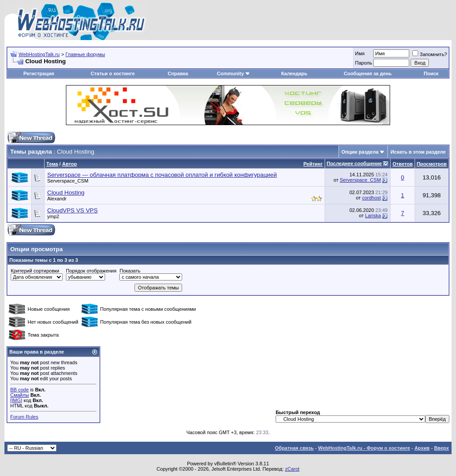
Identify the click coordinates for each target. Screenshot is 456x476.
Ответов (402, 164)
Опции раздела (360, 152)
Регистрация (39, 73)
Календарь (294, 73)
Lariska (373, 216)
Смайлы (20, 395)
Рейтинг (313, 164)
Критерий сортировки (35, 271)
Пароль (363, 63)
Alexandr (57, 199)
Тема (52, 164)
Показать (130, 271)
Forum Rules (24, 417)
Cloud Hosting (66, 193)
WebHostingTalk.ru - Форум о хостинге (364, 448)
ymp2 (53, 216)
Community (234, 73)
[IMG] (16, 400)
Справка (178, 73)
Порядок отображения (91, 271)
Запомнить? (430, 54)
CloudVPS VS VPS (72, 210)
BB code (20, 390)
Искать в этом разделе (418, 152)
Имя (360, 53)
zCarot (292, 469)
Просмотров (432, 164)
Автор (69, 164)
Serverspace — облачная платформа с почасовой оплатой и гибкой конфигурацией (162, 175)
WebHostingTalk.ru (39, 54)
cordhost (371, 198)
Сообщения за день (368, 73)
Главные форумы (85, 54)
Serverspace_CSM (68, 181)
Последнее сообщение (354, 163)
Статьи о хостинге (112, 73)
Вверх (442, 448)
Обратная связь (294, 448)
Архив (422, 448)
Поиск (431, 73)
